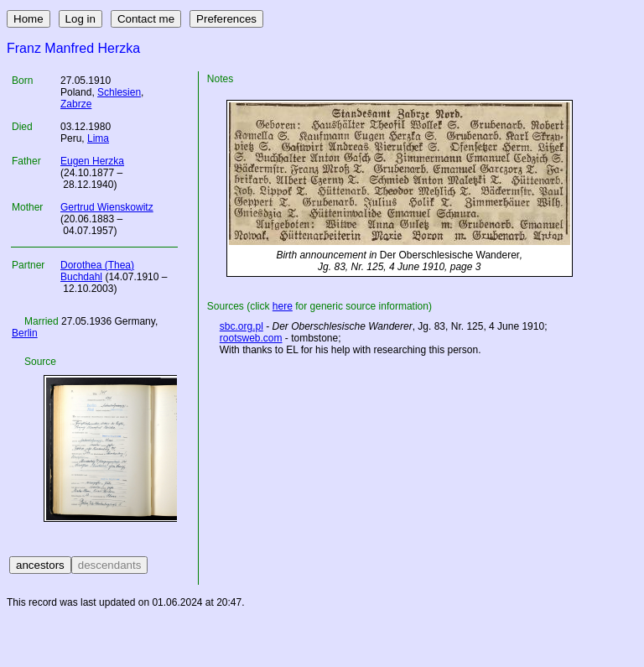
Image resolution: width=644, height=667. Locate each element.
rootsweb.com (251, 338)
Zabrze (76, 104)
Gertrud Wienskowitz (107, 207)
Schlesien (119, 92)
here (283, 306)
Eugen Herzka (92, 161)
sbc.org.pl (241, 326)
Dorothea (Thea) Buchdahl (97, 271)
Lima (98, 138)
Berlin (25, 333)
